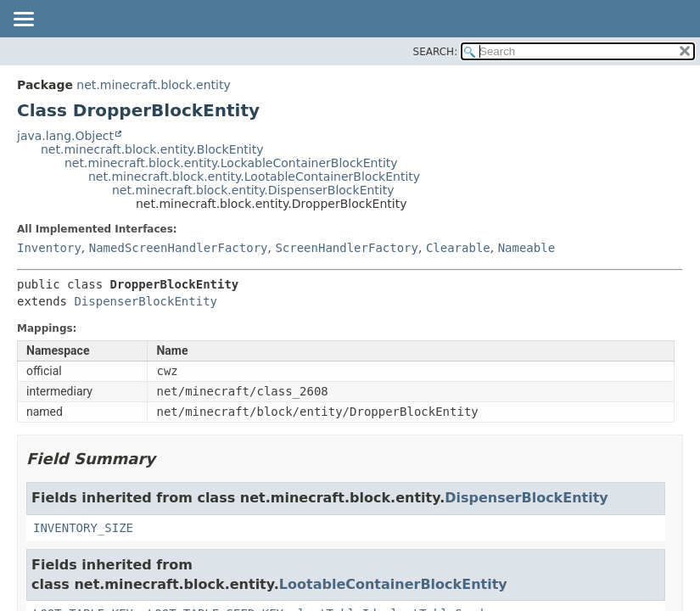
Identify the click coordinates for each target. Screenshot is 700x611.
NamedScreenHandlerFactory (179, 248)
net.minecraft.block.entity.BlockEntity (152, 149)
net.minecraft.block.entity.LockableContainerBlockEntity (231, 163)
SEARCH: (436, 52)
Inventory (49, 248)
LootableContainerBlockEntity (393, 584)
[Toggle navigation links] (23, 20)
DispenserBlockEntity (146, 301)
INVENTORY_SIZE (83, 528)
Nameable (526, 248)
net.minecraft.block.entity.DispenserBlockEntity (253, 190)
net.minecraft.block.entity (153, 85)
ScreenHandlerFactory (347, 248)
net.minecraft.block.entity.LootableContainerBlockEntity (254, 177)
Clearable (458, 248)
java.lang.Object (65, 136)
